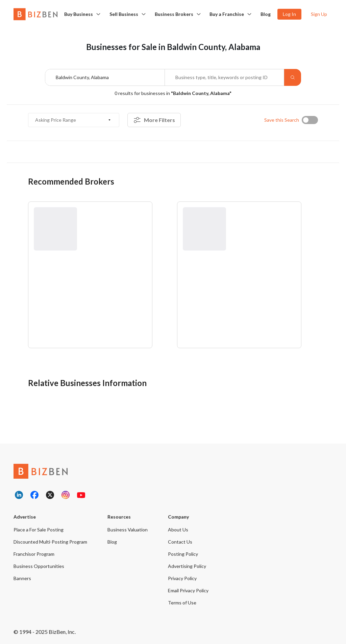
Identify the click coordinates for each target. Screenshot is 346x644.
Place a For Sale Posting (39, 530)
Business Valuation (128, 530)
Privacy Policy (182, 578)
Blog (266, 14)
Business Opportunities (39, 566)
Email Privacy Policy (188, 590)
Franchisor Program (34, 554)
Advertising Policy (187, 566)
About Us (178, 530)
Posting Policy (183, 554)
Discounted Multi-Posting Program (50, 542)
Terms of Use (182, 603)
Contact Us (180, 542)
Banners (22, 578)
